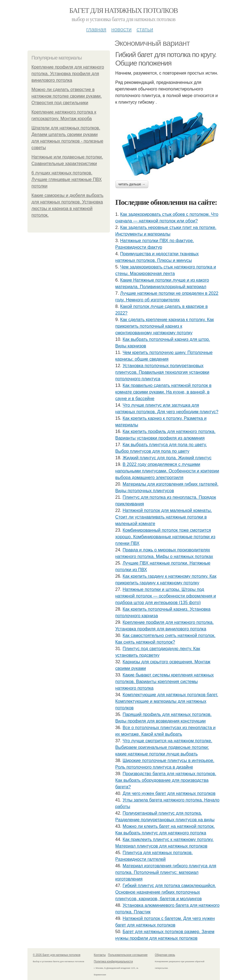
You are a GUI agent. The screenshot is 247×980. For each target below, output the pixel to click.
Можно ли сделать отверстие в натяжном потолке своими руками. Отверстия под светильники (67, 96)
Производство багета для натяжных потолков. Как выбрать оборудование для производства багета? (166, 780)
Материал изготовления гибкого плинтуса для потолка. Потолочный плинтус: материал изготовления (166, 872)
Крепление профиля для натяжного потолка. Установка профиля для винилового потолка (68, 74)
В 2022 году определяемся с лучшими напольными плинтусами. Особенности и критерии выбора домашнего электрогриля (167, 471)
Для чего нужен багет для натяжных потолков (169, 793)
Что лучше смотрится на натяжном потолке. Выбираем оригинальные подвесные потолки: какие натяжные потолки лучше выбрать (164, 747)
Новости (121, 29)
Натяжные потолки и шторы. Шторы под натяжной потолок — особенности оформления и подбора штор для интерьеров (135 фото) (166, 596)
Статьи (145, 29)
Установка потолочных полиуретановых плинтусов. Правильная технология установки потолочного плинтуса (162, 372)
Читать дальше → (132, 184)
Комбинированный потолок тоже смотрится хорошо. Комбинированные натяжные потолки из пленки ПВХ (165, 537)
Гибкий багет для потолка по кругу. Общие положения (166, 59)
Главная (96, 29)
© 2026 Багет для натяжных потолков (57, 955)
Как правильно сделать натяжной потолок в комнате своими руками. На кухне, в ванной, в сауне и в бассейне (163, 392)
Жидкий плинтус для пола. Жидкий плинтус (167, 458)
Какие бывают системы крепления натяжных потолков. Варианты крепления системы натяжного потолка (165, 682)
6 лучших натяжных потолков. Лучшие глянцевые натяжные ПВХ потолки (67, 179)
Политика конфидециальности (113, 961)
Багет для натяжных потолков (123, 11)
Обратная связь (165, 955)
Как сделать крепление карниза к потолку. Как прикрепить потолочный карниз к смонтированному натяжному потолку (165, 326)
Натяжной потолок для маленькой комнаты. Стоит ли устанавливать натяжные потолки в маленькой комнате (164, 517)
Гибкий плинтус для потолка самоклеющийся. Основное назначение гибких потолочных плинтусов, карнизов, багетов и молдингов (166, 892)
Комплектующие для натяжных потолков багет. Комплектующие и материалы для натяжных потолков (167, 701)
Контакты (100, 955)
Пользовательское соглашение (128, 955)
